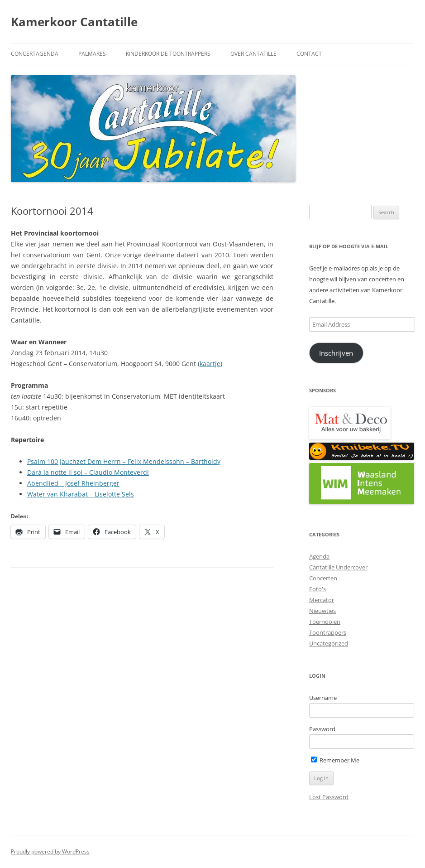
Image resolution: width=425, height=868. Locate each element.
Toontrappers (328, 632)
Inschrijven (336, 353)
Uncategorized (329, 643)
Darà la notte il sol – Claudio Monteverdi (88, 472)
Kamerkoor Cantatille (74, 22)
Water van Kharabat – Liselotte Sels (81, 494)
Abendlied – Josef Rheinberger (73, 483)
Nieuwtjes (322, 611)
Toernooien (325, 622)
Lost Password (329, 797)
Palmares (92, 54)
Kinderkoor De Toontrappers (168, 54)
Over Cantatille (253, 54)
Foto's (318, 589)
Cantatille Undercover (338, 567)
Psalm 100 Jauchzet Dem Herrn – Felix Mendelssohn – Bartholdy (124, 461)
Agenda (319, 556)
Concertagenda (35, 54)
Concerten (323, 578)
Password (322, 729)
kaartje (210, 364)
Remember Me (335, 760)
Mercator (322, 600)
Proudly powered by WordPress (50, 851)
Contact (309, 54)
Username (323, 698)
